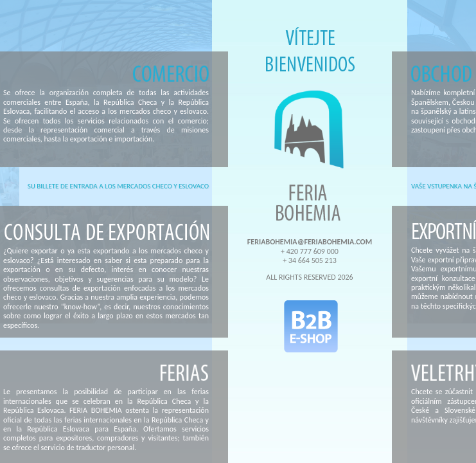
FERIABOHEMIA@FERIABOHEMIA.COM (310, 242)
